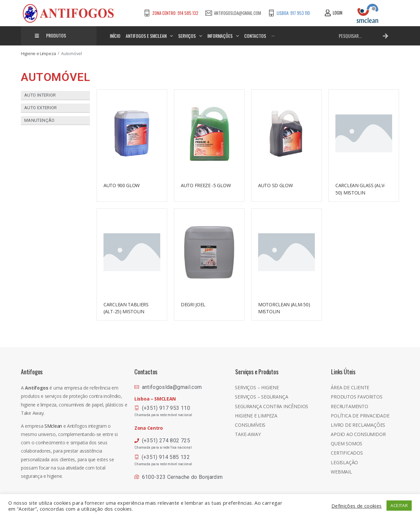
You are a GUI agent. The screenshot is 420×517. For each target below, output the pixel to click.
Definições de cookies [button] (357, 506)
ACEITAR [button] (399, 505)
